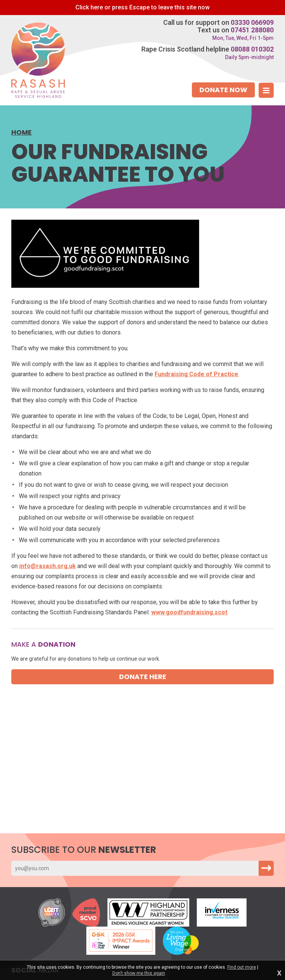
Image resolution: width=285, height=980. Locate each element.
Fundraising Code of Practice (196, 374)
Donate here (143, 677)
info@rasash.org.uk (47, 566)
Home (21, 132)
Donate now (223, 90)
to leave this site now (142, 7)
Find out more (242, 967)
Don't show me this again (139, 973)
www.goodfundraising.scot (189, 612)
